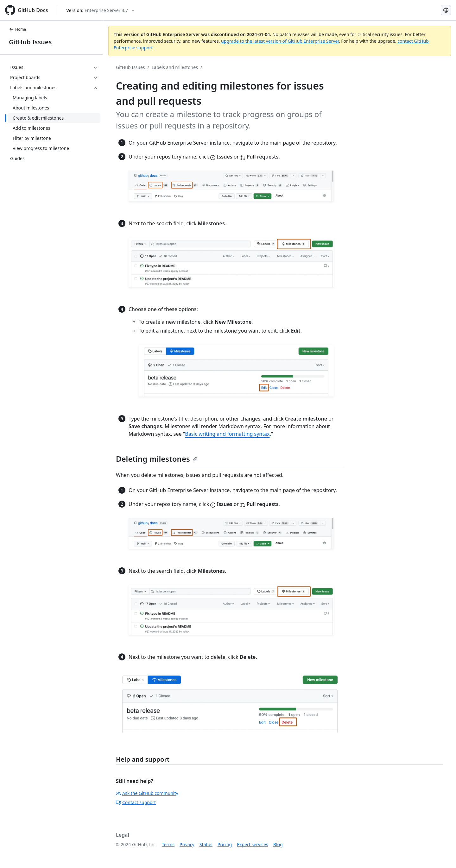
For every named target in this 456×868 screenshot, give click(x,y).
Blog (278, 844)
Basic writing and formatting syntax (227, 434)
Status (206, 844)
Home (17, 29)
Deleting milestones (157, 459)
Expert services (253, 844)
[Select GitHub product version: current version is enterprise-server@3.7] (100, 10)
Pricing (225, 844)
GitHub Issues (30, 42)
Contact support (136, 802)
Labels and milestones (175, 67)
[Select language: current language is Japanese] (446, 10)
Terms (168, 844)
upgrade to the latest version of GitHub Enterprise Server (280, 41)
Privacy (187, 844)
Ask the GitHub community (147, 793)
